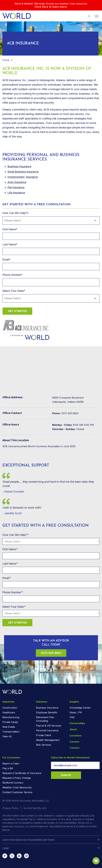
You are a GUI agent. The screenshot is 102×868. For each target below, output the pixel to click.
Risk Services (44, 745)
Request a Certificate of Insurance (22, 773)
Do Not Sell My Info (35, 808)
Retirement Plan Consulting (45, 719)
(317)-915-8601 (51, 653)
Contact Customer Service (17, 792)
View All (7, 736)
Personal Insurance (47, 730)
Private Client (43, 735)
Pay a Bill (8, 768)
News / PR (76, 712)
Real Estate (9, 727)
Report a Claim (11, 764)
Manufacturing (11, 717)
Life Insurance (16, 193)
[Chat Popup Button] (96, 861)
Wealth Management (48, 740)
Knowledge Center (80, 708)
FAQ (72, 717)
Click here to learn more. (51, 7)
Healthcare (9, 712)
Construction (10, 708)
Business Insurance (47, 708)
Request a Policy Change (17, 778)
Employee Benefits (47, 712)
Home (6, 60)
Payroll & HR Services (49, 726)
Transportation (11, 732)
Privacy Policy (10, 808)
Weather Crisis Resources (17, 787)
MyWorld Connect (13, 783)
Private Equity (10, 722)
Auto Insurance (17, 182)
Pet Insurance (16, 187)
